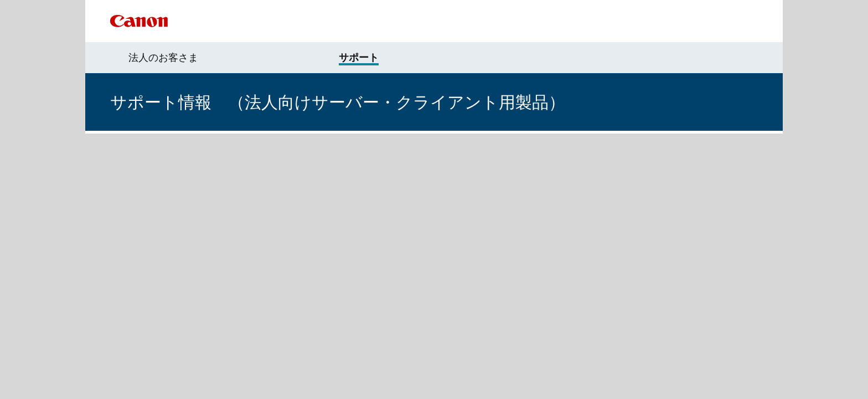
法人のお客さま (163, 58)
